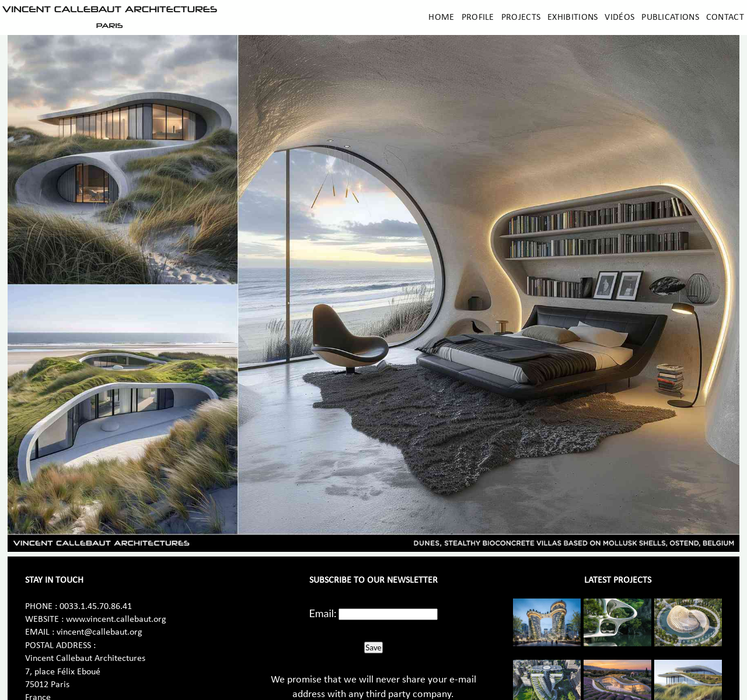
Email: (323, 613)
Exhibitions (573, 17)
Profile (478, 17)
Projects (521, 17)
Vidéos (619, 17)
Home (441, 17)
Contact (725, 17)
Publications (670, 17)
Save (373, 647)
